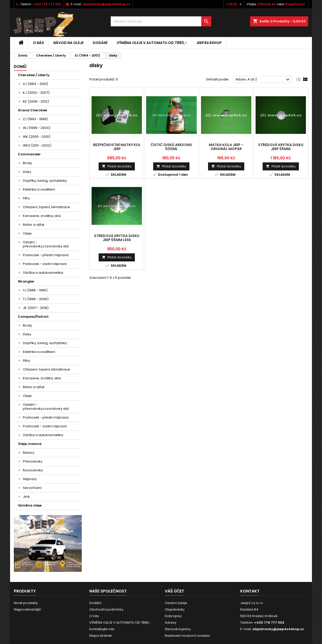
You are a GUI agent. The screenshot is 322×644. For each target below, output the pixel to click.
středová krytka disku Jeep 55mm (281, 147)
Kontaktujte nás (102, 629)
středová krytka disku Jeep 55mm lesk (117, 238)
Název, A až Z (263, 80)
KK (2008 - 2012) (36, 101)
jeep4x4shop (209, 43)
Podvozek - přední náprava (46, 255)
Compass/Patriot (33, 317)
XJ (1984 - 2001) (35, 84)
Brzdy (27, 163)
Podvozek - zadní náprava (45, 264)
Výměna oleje (30, 505)
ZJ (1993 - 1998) (35, 119)
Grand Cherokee (32, 110)
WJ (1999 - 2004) (37, 128)
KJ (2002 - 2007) (36, 93)
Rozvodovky (33, 470)
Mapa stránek (101, 636)
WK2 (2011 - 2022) (37, 145)
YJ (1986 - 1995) (35, 290)
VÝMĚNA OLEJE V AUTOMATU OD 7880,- (152, 43)
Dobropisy (173, 616)
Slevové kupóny (178, 629)
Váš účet (174, 591)
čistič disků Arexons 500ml (171, 147)
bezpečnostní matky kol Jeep (117, 147)
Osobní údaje (176, 603)
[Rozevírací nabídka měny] (235, 4)
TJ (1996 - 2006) (36, 299)
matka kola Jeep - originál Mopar (226, 147)
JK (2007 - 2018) (36, 308)
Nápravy (30, 479)
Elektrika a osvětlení (39, 189)
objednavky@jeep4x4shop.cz (106, 4)
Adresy (171, 623)
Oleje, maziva (30, 444)
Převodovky (33, 461)
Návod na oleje (68, 43)
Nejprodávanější (27, 609)
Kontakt (250, 591)
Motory (29, 453)
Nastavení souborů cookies (187, 636)
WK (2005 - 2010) (37, 137)
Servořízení (32, 488)
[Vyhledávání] (161, 21)
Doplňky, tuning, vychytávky (45, 181)
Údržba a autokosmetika (43, 273)
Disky (27, 172)
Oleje (27, 233)
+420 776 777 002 (47, 4)
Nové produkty (26, 603)
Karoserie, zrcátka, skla (42, 216)
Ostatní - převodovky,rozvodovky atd (46, 244)
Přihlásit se (267, 4)
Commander (29, 154)
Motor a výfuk (34, 225)
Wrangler (26, 281)
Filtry (26, 198)
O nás (38, 43)
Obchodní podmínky (106, 609)
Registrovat (295, 4)
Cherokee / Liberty (34, 75)
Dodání (100, 43)
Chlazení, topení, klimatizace (47, 207)
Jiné (26, 497)
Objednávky (175, 609)
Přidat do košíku (117, 166)
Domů (20, 66)
